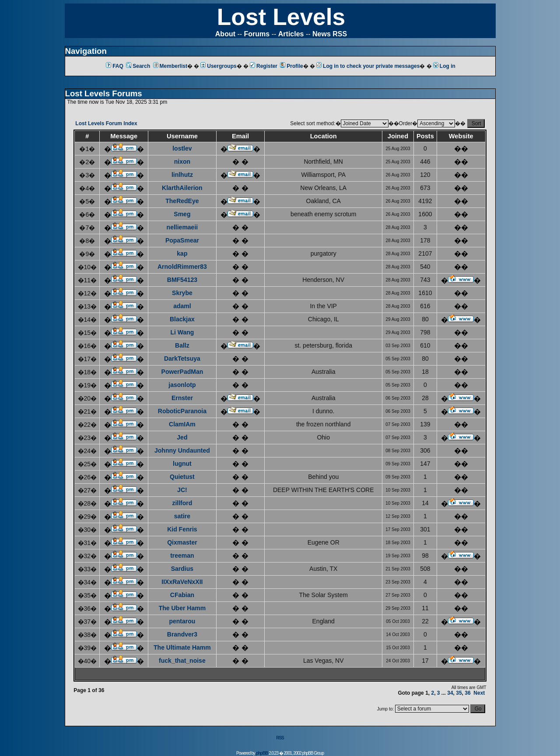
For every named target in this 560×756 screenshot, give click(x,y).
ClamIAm (182, 424)
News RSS (330, 34)
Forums (257, 34)
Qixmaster (182, 542)
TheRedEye (182, 201)
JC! (182, 490)
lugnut (182, 464)
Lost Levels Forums (104, 93)
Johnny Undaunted (182, 450)
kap (182, 253)
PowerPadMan (182, 372)
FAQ (115, 66)
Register (264, 66)
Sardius (182, 569)
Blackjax (182, 319)
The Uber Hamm (182, 608)
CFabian (182, 595)
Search (138, 66)
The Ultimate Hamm (182, 647)
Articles (291, 34)
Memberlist (170, 66)
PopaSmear (182, 240)
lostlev (182, 148)
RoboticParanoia (182, 411)
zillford (182, 503)
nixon (182, 162)
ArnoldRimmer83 (182, 267)
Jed (182, 437)
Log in (444, 66)
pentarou (182, 621)
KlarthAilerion (182, 188)
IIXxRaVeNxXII (182, 582)
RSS (280, 738)
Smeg (182, 214)
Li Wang (182, 332)
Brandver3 (182, 634)
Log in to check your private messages (368, 66)
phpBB (262, 753)
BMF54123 (182, 280)
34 (450, 693)
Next (479, 693)
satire (182, 516)
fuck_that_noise (182, 661)
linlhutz (182, 175)
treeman (182, 556)
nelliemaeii (182, 227)
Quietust (182, 477)
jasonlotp (182, 385)
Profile (291, 66)
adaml (182, 306)
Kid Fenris (182, 529)
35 (459, 693)
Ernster (182, 398)
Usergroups (218, 66)
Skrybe (182, 293)
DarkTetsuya (182, 359)
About (225, 34)
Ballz (182, 345)
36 (467, 693)
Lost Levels (281, 17)
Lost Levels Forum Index (106, 123)
